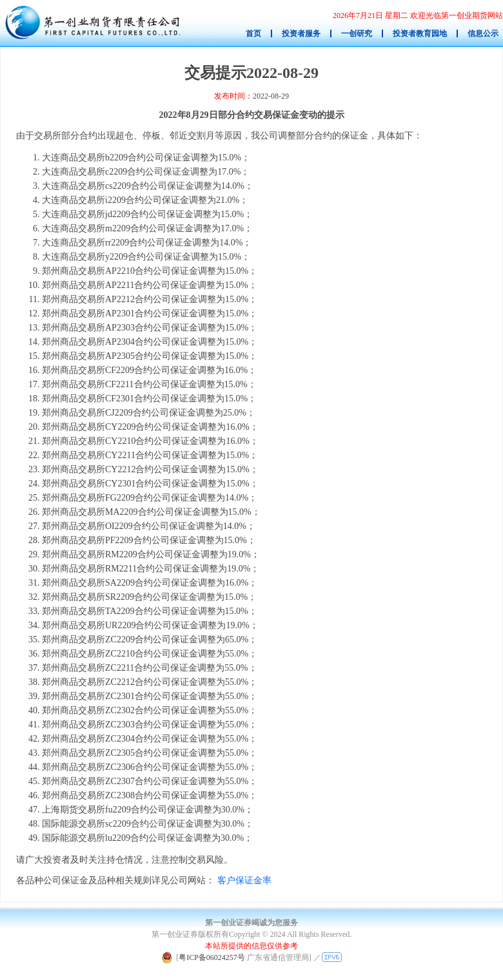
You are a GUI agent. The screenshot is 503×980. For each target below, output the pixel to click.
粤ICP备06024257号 (212, 957)
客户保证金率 (244, 880)
